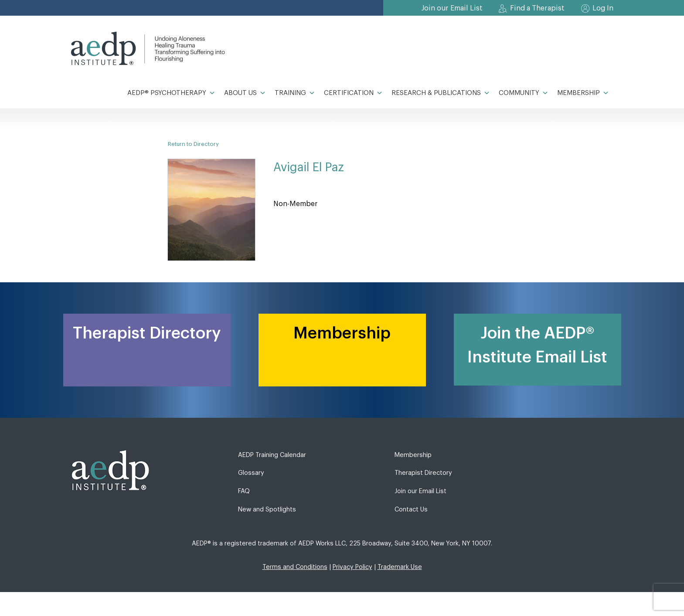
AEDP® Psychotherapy (171, 93)
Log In (603, 8)
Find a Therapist (537, 8)
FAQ (244, 491)
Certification (353, 93)
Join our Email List (452, 8)
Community (524, 93)
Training (295, 93)
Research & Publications (441, 93)
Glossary (251, 473)
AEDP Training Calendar (272, 455)
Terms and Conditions (295, 567)
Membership (583, 93)
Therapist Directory (423, 473)
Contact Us (411, 509)
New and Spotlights (267, 509)
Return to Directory (193, 144)
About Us (245, 93)
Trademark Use (400, 567)
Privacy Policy (352, 567)
